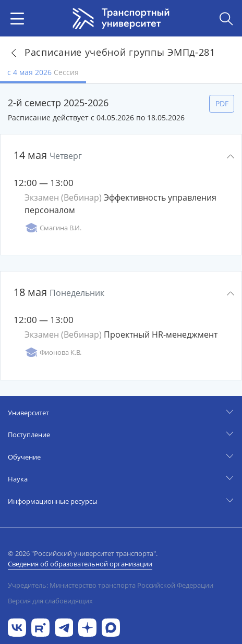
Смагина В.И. (53, 228)
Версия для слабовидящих (50, 601)
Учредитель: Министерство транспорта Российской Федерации (111, 585)
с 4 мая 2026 (43, 72)
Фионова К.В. (53, 352)
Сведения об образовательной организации (80, 564)
